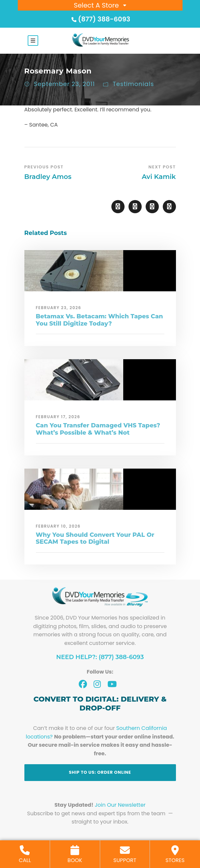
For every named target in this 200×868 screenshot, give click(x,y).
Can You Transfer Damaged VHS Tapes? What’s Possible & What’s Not (98, 429)
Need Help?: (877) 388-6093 (100, 657)
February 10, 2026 (58, 526)
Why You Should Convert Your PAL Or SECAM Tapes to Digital (95, 538)
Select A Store (96, 5)
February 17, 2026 (58, 417)
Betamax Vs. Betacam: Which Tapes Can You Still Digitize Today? (100, 320)
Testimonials (133, 84)
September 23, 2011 (65, 84)
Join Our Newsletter (120, 805)
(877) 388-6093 (100, 19)
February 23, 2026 (59, 308)
